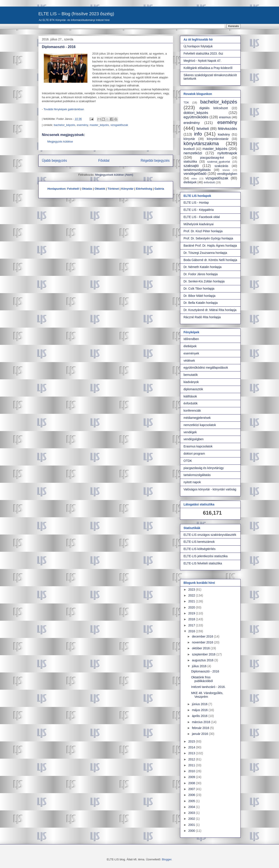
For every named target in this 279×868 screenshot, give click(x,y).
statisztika (190, 162)
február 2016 (201, 728)
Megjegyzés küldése (60, 142)
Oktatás (87, 189)
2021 (192, 601)
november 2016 (203, 642)
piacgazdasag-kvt (212, 158)
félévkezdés (227, 129)
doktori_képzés (196, 113)
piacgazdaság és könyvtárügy (204, 468)
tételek (226, 170)
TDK (186, 103)
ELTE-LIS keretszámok (199, 542)
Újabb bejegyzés (54, 161)
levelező (189, 149)
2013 (192, 753)
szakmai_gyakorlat (219, 162)
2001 (192, 825)
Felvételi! (73, 189)
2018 (192, 619)
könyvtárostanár (218, 139)
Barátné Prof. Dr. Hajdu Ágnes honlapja (210, 246)
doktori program (194, 454)
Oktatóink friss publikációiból (202, 679)
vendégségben (227, 174)
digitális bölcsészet (214, 108)
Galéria (159, 189)
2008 (192, 783)
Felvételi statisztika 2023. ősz (203, 53)
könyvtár (189, 139)
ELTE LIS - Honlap (196, 203)
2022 (192, 595)
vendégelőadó (195, 174)
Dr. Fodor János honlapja (201, 274)
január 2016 (200, 734)
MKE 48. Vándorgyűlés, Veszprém (207, 695)
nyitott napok (192, 482)
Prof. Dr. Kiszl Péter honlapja (203, 231)
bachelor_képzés (65, 125)
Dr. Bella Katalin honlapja (201, 303)
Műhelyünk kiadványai (199, 224)
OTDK (188, 461)
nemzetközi (193, 153)
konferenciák (192, 411)
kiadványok (191, 382)
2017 (192, 625)
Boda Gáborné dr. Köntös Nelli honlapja (210, 260)
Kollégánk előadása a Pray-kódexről (208, 68)
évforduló (209, 182)
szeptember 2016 (204, 654)
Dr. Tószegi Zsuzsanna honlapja (205, 253)
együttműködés (196, 117)
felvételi (203, 129)
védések (189, 361)
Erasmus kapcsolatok (198, 446)
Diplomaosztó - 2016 (205, 671)
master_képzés (99, 125)
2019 (192, 613)
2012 (192, 759)
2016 (192, 631)
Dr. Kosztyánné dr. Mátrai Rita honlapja (210, 310)
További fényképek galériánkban (64, 109)
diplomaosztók (193, 389)
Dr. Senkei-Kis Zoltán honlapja (204, 281)
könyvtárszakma (201, 144)
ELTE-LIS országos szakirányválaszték (210, 535)
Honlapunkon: (57, 189)
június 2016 (200, 704)
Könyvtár (127, 189)
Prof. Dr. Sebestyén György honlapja (208, 238)
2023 (192, 590)
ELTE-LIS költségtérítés (200, 549)
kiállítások (190, 396)
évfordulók (191, 403)
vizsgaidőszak (119, 125)
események (191, 353)
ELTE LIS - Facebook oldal (202, 217)
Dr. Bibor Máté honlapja (199, 296)
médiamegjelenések (197, 418)
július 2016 (200, 666)
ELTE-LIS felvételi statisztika (203, 563)
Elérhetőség (144, 189)
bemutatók (191, 375)
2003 (192, 813)
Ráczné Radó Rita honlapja (202, 317)
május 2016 (200, 710)
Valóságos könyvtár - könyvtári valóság (210, 489)
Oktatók (100, 189)
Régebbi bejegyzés (155, 161)
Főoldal (104, 161)
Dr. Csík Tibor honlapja (199, 289)
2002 (192, 819)
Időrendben (191, 339)
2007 (192, 789)
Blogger (167, 859)
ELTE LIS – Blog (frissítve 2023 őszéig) (76, 14)
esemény (82, 125)
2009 (192, 777)
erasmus (225, 117)
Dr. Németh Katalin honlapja (202, 267)
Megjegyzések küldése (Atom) (114, 175)
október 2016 (201, 648)
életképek (190, 182)
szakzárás (221, 166)
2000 (192, 831)
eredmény (192, 123)
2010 (192, 771)
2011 (192, 765)
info (198, 134)
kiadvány (224, 134)
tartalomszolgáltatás (197, 170)
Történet (113, 189)
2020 (192, 607)
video (194, 179)
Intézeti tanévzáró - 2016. (208, 687)
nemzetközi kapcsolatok (200, 425)
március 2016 (201, 722)
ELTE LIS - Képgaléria (199, 210)
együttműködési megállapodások (206, 368)
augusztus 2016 (203, 660)
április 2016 (200, 716)
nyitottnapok (227, 153)
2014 (192, 747)
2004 (192, 807)
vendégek (190, 432)
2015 (192, 741)
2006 (192, 795)
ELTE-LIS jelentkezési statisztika (206, 556)
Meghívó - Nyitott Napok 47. (202, 61)
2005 (192, 801)
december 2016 (203, 636)
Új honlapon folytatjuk (198, 46)
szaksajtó (191, 166)
